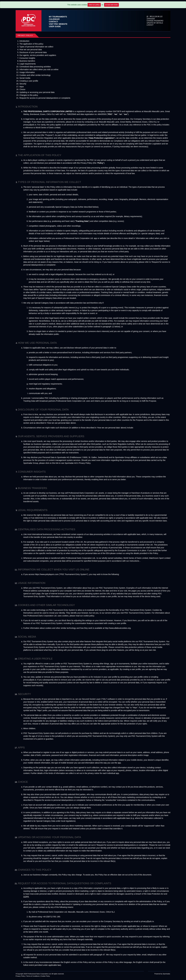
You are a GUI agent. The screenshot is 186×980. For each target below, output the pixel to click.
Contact (53, 22)
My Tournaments (58, 17)
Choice (22, 89)
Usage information (27, 72)
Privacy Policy (20, 976)
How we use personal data (31, 50)
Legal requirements (28, 64)
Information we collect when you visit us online (39, 69)
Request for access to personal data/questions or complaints (45, 98)
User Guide (55, 26)
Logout (150, 25)
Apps (22, 87)
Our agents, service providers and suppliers (38, 55)
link (57, 463)
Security (23, 84)
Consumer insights (27, 58)
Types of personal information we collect (36, 47)
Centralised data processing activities (35, 67)
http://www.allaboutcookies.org (118, 628)
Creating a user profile (29, 81)
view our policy (94, 5)
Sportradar (166, 974)
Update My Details (155, 23)
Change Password (155, 21)
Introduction (24, 41)
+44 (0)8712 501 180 (51, 917)
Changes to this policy (29, 95)
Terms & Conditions (33, 976)
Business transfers (27, 61)
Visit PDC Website (58, 24)
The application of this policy (31, 44)
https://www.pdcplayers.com (47, 574)
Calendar (54, 19)
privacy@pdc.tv (147, 921)
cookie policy (89, 616)
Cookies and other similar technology (35, 75)
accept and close (111, 5)
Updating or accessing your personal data (37, 92)
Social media (25, 78)
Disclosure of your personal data (33, 52)
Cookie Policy (45, 976)
